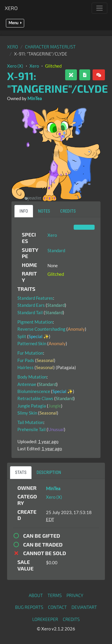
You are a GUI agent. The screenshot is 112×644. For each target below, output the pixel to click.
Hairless (25, 367)
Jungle (55, 406)
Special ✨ (39, 336)
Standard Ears (31, 305)
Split (22, 336)
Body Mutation (32, 377)
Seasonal (45, 360)
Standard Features (35, 298)
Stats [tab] (21, 472)
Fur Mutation (30, 353)
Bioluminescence (34, 391)
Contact (57, 607)
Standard (56, 250)
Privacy (75, 595)
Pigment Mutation (35, 322)
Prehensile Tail (32, 429)
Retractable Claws (35, 398)
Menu (15, 23)
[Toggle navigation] (99, 8)
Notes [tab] (44, 211)
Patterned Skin (32, 343)
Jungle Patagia (32, 406)
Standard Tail (30, 312)
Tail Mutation (30, 422)
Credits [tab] (68, 211)
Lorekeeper (45, 619)
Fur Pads (26, 360)
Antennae (27, 384)
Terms (55, 595)
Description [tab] (49, 472)
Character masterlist (50, 47)
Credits (71, 619)
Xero (11, 8)
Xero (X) (15, 66)
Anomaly (76, 329)
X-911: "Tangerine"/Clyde (57, 82)
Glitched (53, 66)
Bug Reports (29, 607)
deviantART (84, 607)
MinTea (35, 98)
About (36, 595)
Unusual (56, 429)
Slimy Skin (27, 413)
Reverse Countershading (41, 329)
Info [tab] (24, 211)
